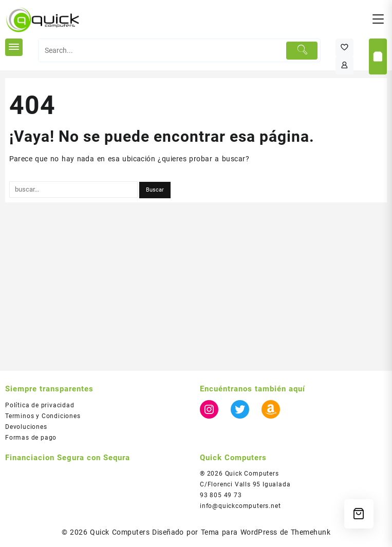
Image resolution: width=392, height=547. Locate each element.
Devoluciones (26, 427)
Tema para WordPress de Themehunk (266, 532)
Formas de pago (31, 438)
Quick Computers (120, 532)
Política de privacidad (40, 405)
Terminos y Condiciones (43, 416)
